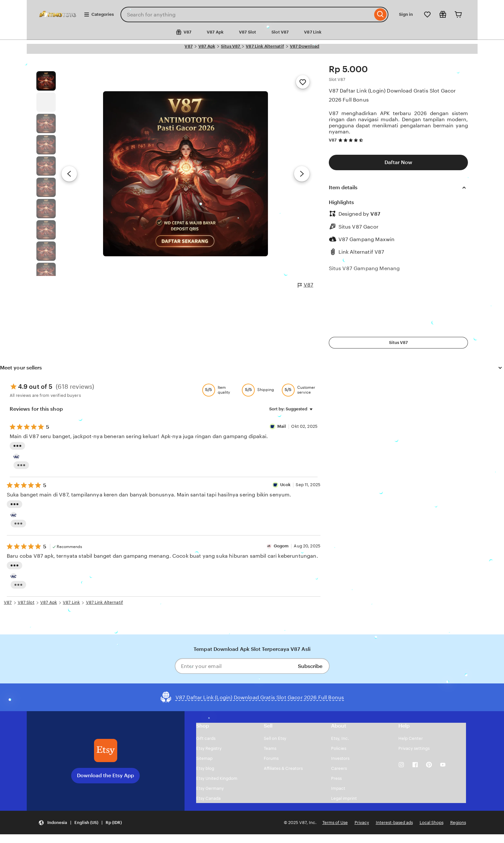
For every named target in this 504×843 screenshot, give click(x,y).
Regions (458, 823)
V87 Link (313, 32)
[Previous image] (69, 174)
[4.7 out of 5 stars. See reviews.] (352, 140)
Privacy (362, 823)
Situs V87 (231, 46)
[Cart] (458, 15)
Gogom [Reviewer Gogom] (281, 546)
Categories (99, 15)
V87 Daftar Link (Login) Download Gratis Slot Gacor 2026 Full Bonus (392, 95)
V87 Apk (215, 32)
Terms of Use (335, 823)
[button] (80, 823)
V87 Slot (247, 32)
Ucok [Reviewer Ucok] (285, 485)
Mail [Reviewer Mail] (282, 426)
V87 (188, 46)
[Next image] (302, 174)
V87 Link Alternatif (265, 46)
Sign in (406, 14)
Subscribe (310, 666)
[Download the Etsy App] (106, 750)
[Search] (380, 15)
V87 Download (305, 46)
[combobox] (247, 15)
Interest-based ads (394, 823)
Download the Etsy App (105, 775)
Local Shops (432, 823)
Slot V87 (280, 32)
